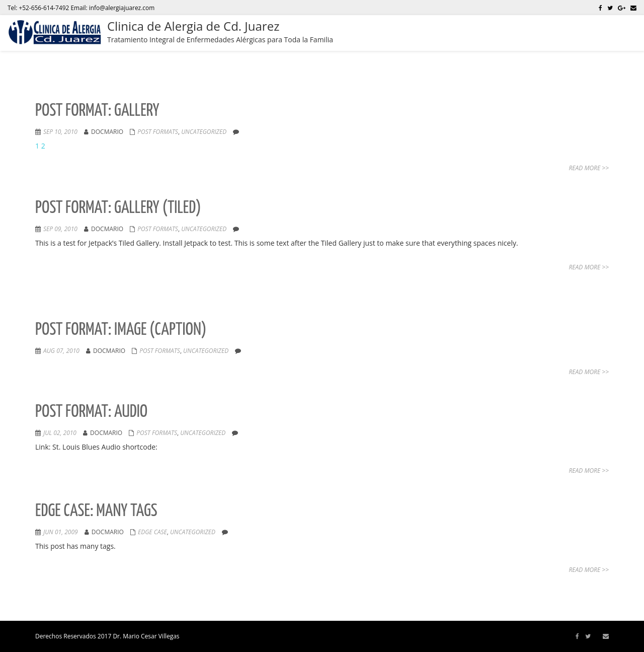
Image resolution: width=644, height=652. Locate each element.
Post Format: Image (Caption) (121, 330)
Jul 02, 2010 (60, 433)
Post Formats (158, 132)
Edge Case (152, 532)
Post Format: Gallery (97, 111)
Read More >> (589, 168)
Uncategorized (204, 132)
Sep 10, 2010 (60, 132)
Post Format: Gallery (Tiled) (118, 208)
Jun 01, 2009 (61, 532)
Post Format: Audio (91, 412)
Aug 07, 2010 (61, 351)
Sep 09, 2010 (60, 229)
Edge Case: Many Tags (96, 511)
